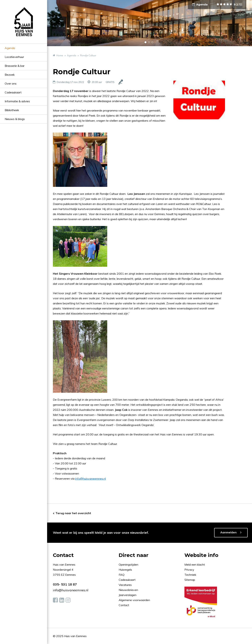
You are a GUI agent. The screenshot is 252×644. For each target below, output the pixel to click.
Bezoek (10, 75)
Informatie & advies (17, 101)
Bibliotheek (12, 110)
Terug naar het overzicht (73, 513)
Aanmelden (228, 532)
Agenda (10, 48)
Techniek (190, 575)
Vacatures (125, 585)
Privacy (189, 570)
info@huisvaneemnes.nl (90, 479)
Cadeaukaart (13, 92)
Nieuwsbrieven (129, 590)
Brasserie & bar (15, 66)
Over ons (11, 83)
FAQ (122, 575)
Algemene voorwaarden (134, 600)
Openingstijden (128, 565)
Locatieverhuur (14, 57)
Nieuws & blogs (15, 119)
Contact (124, 605)
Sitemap (190, 580)
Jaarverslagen (128, 595)
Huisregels (126, 570)
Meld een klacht (195, 565)
